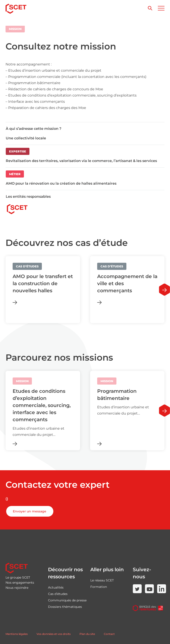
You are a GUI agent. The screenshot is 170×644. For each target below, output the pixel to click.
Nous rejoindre (17, 588)
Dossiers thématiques (65, 607)
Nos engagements (20, 583)
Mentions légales (17, 634)
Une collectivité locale (26, 138)
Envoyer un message (30, 511)
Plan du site (87, 634)
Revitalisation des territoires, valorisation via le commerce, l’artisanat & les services (81, 161)
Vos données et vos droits (54, 634)
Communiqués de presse (67, 600)
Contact (109, 634)
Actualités (56, 587)
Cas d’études (58, 594)
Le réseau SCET (102, 580)
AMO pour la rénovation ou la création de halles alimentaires (61, 183)
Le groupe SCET (18, 577)
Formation (99, 587)
